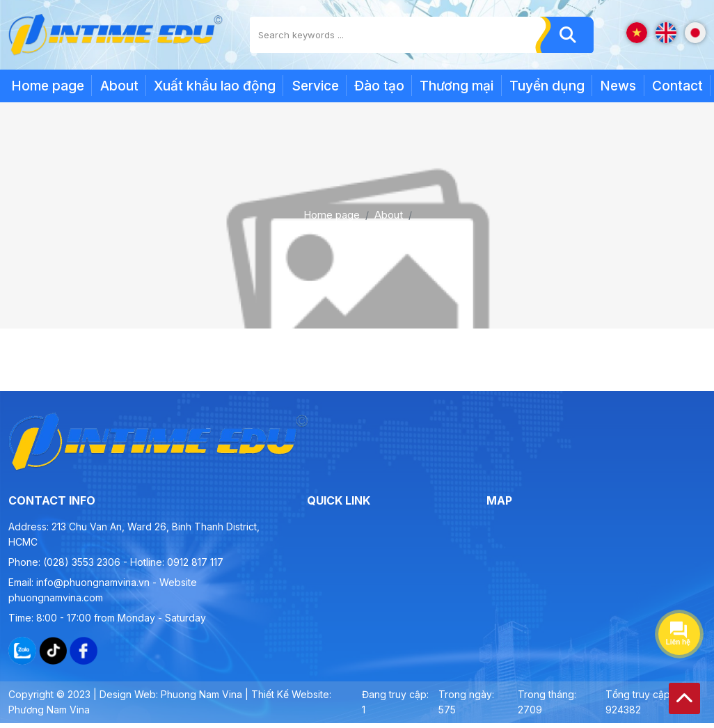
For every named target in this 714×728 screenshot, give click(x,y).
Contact (677, 86)
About (119, 86)
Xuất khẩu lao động (215, 86)
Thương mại (457, 86)
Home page (48, 86)
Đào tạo (379, 86)
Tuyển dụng (547, 86)
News (618, 86)
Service (315, 86)
